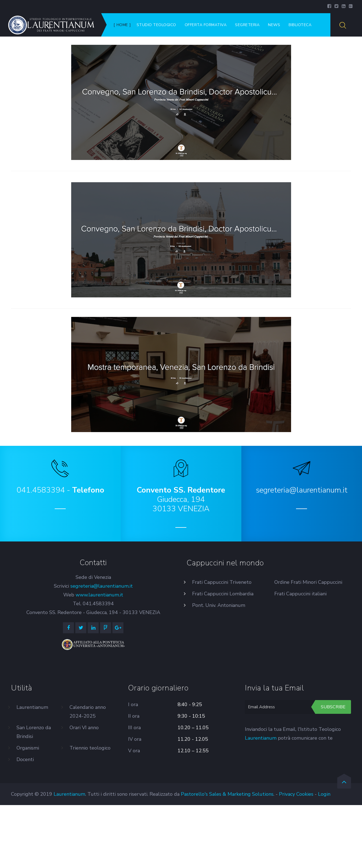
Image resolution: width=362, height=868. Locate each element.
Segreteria (247, 25)
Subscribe (333, 707)
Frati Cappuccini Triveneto (222, 582)
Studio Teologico (156, 25)
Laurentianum (32, 707)
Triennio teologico (90, 748)
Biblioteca (300, 25)
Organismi (28, 748)
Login (324, 794)
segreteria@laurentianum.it (102, 586)
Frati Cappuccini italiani (300, 594)
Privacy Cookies (296, 794)
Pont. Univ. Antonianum (219, 605)
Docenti (25, 759)
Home (122, 25)
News (274, 25)
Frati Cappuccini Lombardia (223, 594)
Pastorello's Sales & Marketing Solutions (227, 794)
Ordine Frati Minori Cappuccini (308, 582)
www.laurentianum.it (99, 595)
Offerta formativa (206, 25)
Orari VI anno (84, 728)
